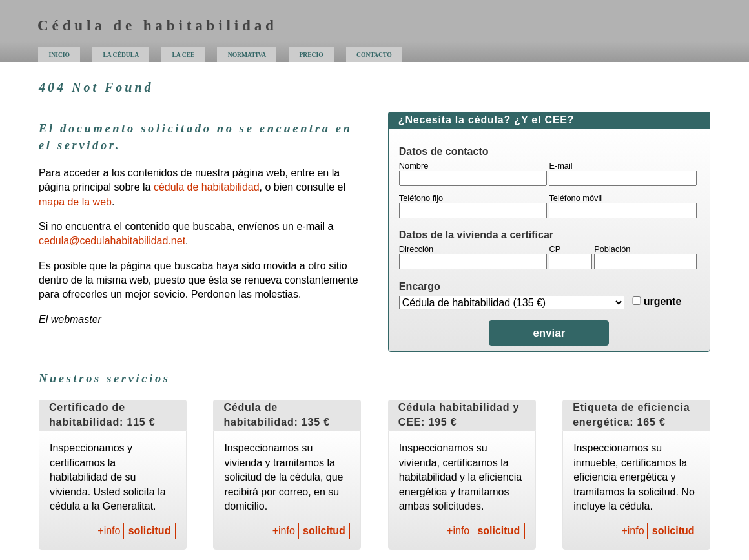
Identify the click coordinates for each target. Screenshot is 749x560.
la (183, 55)
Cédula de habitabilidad (158, 25)
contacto (374, 55)
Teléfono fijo (421, 198)
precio (311, 55)
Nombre (414, 166)
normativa (247, 55)
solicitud (150, 531)
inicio (60, 55)
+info (109, 531)
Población (612, 249)
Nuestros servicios (105, 379)
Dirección (416, 249)
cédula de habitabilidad (207, 187)
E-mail (560, 166)
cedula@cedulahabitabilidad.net (112, 241)
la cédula (121, 55)
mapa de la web (75, 202)
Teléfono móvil (575, 198)
